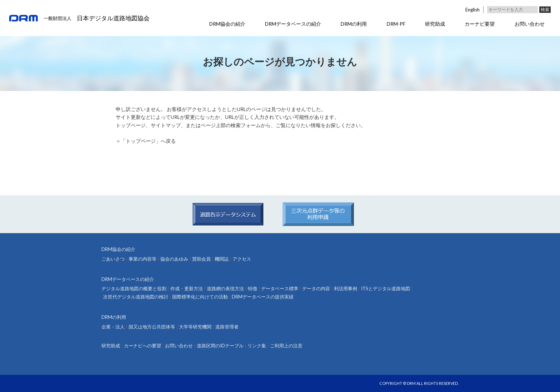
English (472, 10)
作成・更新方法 (187, 289)
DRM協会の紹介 (227, 24)
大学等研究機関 (195, 327)
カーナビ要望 (480, 24)
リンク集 (257, 346)
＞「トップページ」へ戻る (146, 141)
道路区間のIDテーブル (220, 346)
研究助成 (435, 24)
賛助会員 (201, 259)
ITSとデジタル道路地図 (386, 289)
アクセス (242, 259)
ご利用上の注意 (286, 346)
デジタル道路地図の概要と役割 (134, 289)
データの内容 (316, 289)
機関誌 (222, 259)
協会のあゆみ (174, 259)
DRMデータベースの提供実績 (263, 297)
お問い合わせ (530, 24)
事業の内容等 (142, 259)
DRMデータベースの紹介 (293, 24)
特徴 (252, 289)
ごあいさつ (113, 259)
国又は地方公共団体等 (152, 327)
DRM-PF (396, 24)
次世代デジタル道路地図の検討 (136, 297)
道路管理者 (227, 327)
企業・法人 (113, 327)
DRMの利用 (354, 24)
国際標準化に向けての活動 (200, 297)
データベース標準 (280, 289)
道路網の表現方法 (225, 289)
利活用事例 (346, 289)
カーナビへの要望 (142, 346)
